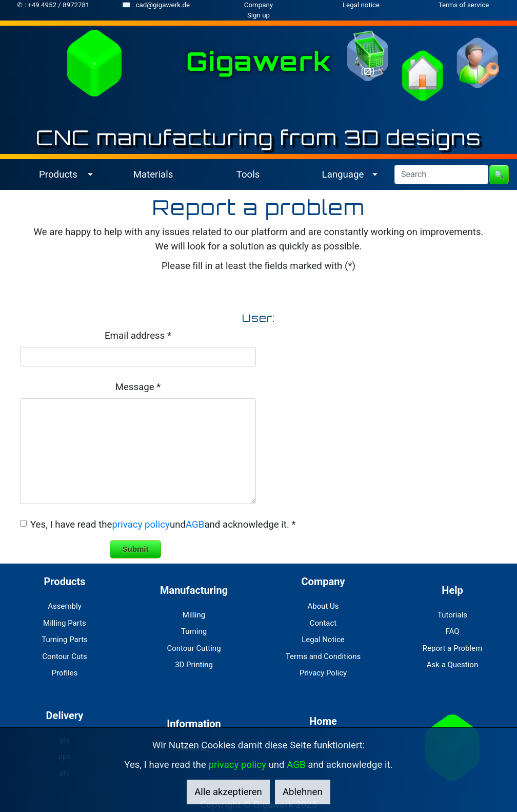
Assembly (65, 606)
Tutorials (452, 615)
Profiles (65, 673)
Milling (194, 615)
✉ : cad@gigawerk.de (156, 5)
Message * (138, 387)
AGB (195, 525)
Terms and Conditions (323, 656)
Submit (136, 549)
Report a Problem (452, 648)
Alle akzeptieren (228, 792)
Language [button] (343, 175)
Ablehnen (303, 792)
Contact (323, 623)
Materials (153, 175)
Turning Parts (65, 640)
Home (323, 721)
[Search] (441, 175)
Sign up (258, 15)
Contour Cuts (65, 656)
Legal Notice (323, 640)
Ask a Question (452, 665)
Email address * (138, 336)
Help (452, 590)
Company (258, 5)
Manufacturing (194, 590)
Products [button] (58, 175)
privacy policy (141, 525)
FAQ (452, 631)
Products (64, 582)
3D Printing (194, 665)
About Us (323, 606)
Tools (248, 175)
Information (194, 724)
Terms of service (464, 5)
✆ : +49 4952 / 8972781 (53, 5)
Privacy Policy (323, 673)
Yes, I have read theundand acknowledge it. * (163, 525)
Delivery (65, 716)
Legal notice (361, 5)
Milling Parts (65, 623)
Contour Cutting (194, 648)
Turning (194, 631)
